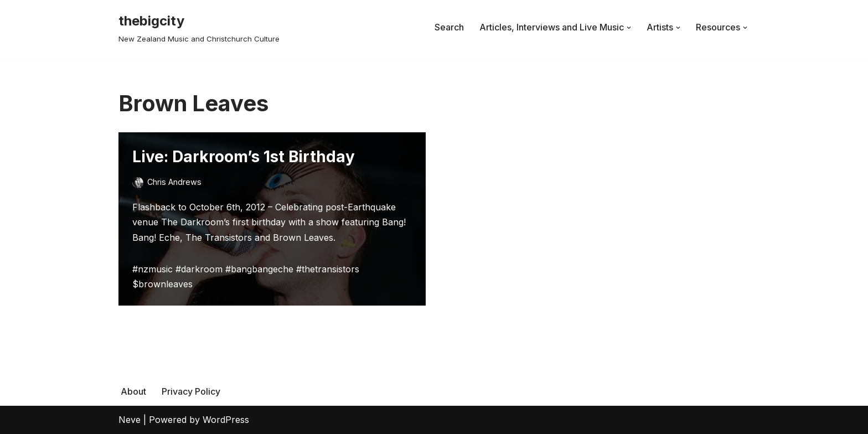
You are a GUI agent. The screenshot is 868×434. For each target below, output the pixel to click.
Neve (130, 420)
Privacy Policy (191, 391)
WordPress (226, 420)
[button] (629, 28)
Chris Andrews (174, 182)
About (133, 391)
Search (449, 27)
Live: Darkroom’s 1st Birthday (244, 157)
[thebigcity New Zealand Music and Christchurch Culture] (199, 27)
